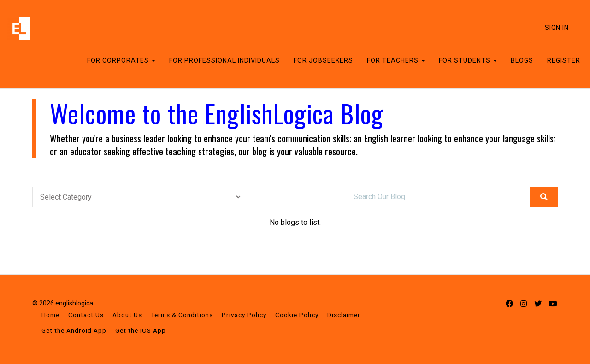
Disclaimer (344, 315)
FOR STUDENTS (468, 60)
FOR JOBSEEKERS (323, 60)
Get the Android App (74, 330)
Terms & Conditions (182, 315)
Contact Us (86, 315)
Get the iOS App (141, 330)
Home (50, 315)
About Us (127, 315)
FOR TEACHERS (396, 60)
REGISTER (564, 60)
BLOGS (522, 60)
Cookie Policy (297, 315)
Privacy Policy (244, 315)
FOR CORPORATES (121, 60)
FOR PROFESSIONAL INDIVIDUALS (224, 60)
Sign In (557, 28)
